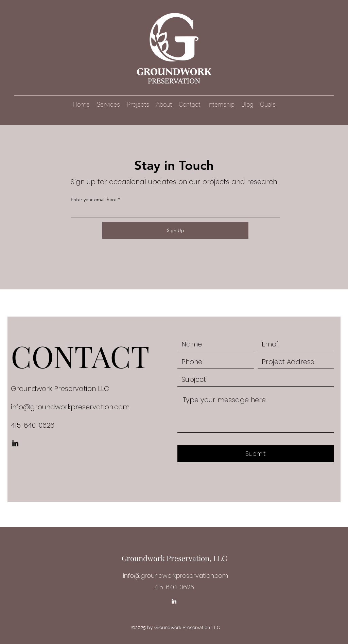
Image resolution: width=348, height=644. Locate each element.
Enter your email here (94, 199)
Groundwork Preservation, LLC (174, 558)
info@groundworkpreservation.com (70, 407)
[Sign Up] (175, 230)
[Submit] (256, 454)
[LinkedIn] (15, 443)
